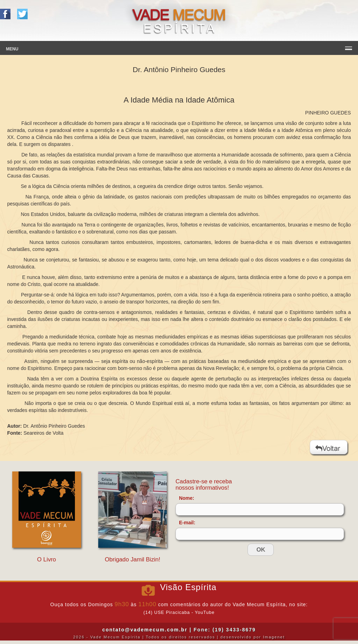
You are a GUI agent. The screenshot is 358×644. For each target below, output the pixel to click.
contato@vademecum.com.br (145, 630)
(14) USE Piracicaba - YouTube (179, 612)
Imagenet (274, 637)
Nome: (187, 498)
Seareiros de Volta (43, 433)
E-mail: (187, 523)
